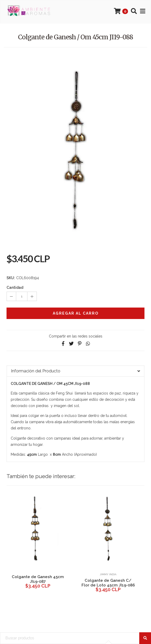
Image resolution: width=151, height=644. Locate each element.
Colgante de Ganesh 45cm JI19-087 (38, 579)
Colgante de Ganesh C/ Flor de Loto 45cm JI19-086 (108, 583)
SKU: (11, 278)
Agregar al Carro (76, 313)
